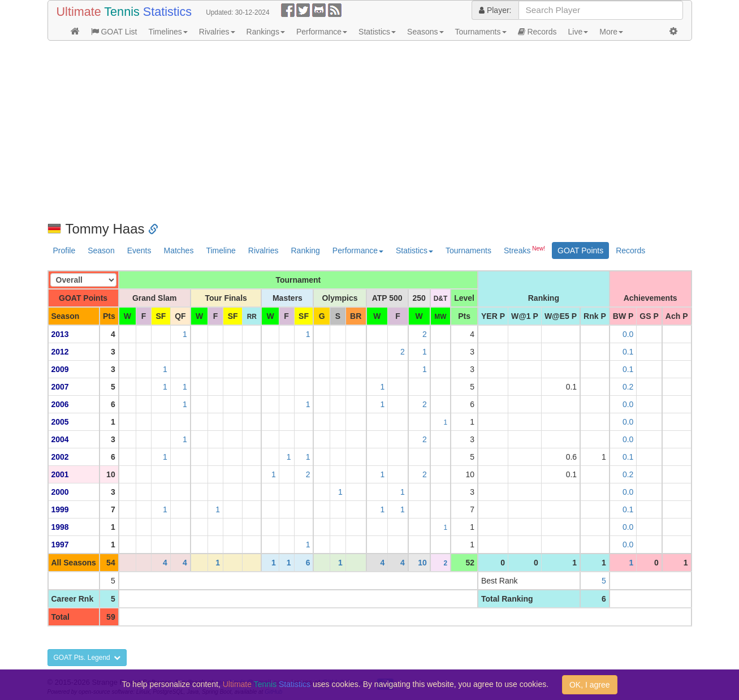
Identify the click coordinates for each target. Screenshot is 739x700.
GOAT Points (580, 250)
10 (422, 563)
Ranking (305, 250)
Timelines (168, 32)
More (611, 32)
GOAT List (114, 32)
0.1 (628, 352)
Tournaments (481, 32)
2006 (60, 404)
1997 (60, 545)
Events (139, 250)
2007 (60, 387)
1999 (60, 509)
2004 (60, 439)
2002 (60, 457)
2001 (60, 474)
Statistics (377, 32)
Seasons (425, 32)
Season (101, 250)
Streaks (524, 250)
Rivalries (217, 32)
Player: (495, 10)
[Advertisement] (370, 131)
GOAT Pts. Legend (87, 658)
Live (578, 32)
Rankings (266, 32)
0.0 (628, 334)
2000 (60, 492)
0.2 (628, 387)
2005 (60, 422)
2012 (60, 352)
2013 (60, 334)
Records (537, 32)
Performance (322, 32)
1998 (60, 527)
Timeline (221, 250)
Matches (178, 250)
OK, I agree (590, 685)
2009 (60, 369)
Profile (64, 250)
